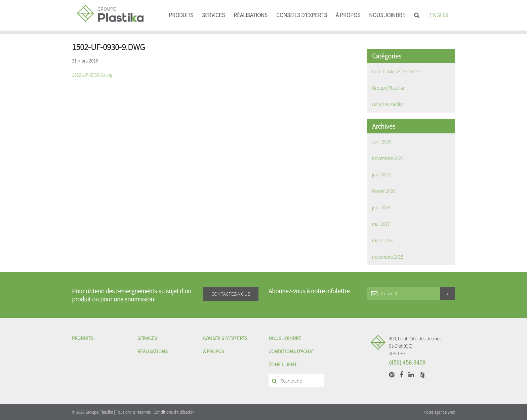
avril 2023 (382, 142)
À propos (348, 15)
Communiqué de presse (396, 71)
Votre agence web (440, 412)
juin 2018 (381, 207)
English (440, 15)
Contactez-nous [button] (231, 294)
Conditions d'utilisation (174, 412)
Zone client (283, 364)
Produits (181, 15)
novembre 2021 (388, 158)
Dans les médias (388, 104)
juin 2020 (381, 175)
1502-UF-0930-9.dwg (92, 75)
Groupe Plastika (388, 88)
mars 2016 (382, 240)
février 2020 (384, 191)
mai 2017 (381, 224)
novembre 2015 (388, 257)
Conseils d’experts (302, 15)
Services (213, 15)
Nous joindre (387, 15)
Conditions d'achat (291, 351)
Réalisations (251, 15)
